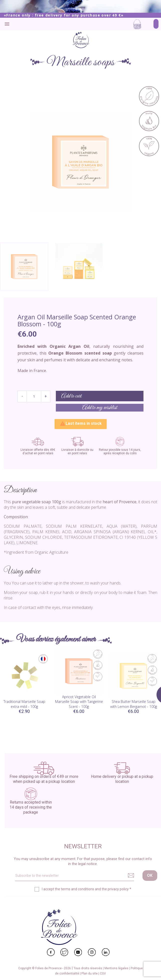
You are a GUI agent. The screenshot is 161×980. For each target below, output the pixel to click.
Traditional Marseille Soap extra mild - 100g (24, 704)
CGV (103, 974)
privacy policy (118, 889)
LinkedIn (106, 952)
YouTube (78, 952)
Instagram (92, 952)
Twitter (64, 952)
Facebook (51, 952)
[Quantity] (34, 396)
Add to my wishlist (100, 408)
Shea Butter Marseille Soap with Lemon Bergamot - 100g (134, 704)
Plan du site (90, 974)
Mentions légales (117, 968)
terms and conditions (77, 889)
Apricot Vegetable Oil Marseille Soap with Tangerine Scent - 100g (79, 702)
